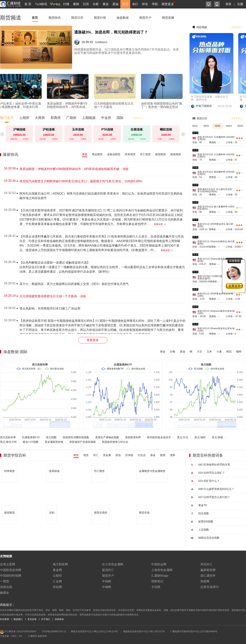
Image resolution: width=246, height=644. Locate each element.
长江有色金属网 (113, 564)
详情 (125, 169)
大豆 (199, 351)
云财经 (57, 576)
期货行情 (100, 18)
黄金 (106, 4)
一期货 (5, 581)
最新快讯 (11, 154)
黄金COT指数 (31, 442)
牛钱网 (107, 581)
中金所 (106, 118)
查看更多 (93, 340)
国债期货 (176, 154)
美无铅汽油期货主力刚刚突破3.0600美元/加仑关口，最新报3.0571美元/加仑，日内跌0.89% (81, 181)
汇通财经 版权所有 (37, 636)
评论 (145, 4)
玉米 (209, 351)
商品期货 (97, 154)
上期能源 (89, 118)
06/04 (240, 126)
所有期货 (130, 154)
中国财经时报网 (11, 576)
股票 (163, 455)
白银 (173, 351)
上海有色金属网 (162, 570)
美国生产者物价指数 (107, 437)
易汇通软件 (208, 576)
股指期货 (160, 154)
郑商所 (56, 118)
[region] (94, 249)
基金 (153, 455)
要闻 (76, 4)
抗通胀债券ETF (31, 437)
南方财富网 (60, 564)
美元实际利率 (8, 437)
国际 (120, 118)
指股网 (205, 581)
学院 (155, 4)
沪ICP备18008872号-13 (54, 632)
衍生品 (142, 455)
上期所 (24, 118)
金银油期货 (114, 154)
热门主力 (7, 118)
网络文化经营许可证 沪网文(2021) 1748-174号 (94, 632)
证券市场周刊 (209, 587)
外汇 (96, 455)
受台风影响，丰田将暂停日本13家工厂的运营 (50, 308)
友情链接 (6, 556)
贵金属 (107, 455)
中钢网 (107, 587)
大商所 (40, 118)
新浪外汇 (108, 570)
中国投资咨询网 (11, 570)
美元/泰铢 (217, 437)
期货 (125, 4)
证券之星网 (8, 564)
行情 (66, 4)
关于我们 (46, 619)
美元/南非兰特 (8, 442)
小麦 (219, 351)
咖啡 (239, 351)
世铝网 (57, 587)
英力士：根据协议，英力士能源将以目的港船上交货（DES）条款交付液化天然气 (74, 284)
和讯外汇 (206, 564)
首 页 (28, 4)
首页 (35, 18)
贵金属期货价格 (54, 442)
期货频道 (11, 18)
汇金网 (57, 581)
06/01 (206, 126)
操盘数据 (123, 18)
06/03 (229, 126)
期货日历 (77, 18)
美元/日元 (183, 437)
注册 (240, 4)
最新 (85, 154)
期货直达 (168, 4)
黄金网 (57, 570)
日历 (86, 4)
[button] (183, 134)
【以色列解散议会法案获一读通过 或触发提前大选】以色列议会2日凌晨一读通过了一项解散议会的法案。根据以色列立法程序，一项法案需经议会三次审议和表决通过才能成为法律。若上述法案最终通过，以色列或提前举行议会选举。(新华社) (102, 267)
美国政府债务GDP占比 (115, 442)
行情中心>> (139, 118)
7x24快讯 (41, 4)
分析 (96, 4)
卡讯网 (156, 587)
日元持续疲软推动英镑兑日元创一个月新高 (48, 296)
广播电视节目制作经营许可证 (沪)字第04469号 (194, 632)
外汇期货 (145, 154)
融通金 (5, 593)
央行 (135, 4)
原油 (115, 4)
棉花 (229, 351)
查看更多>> (237, 27)
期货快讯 (54, 18)
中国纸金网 (159, 564)
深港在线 (6, 587)
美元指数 (51, 437)
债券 (173, 455)
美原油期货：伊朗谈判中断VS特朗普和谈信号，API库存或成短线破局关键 (69, 169)
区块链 (129, 455)
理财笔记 (157, 581)
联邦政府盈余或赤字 (159, 437)
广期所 (71, 118)
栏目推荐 (5, 619)
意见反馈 (32, 619)
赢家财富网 (208, 570)
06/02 (218, 126)
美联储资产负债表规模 (83, 442)
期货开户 (145, 18)
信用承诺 (59, 619)
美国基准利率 (133, 437)
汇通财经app (160, 576)
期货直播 (168, 18)
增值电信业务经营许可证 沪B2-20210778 (144, 632)
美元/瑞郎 (200, 437)
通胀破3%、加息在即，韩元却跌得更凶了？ (111, 32)
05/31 (195, 126)
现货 (86, 455)
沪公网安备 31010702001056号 (18, 632)
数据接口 (18, 619)
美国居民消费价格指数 (76, 437)
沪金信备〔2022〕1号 (11, 636)
